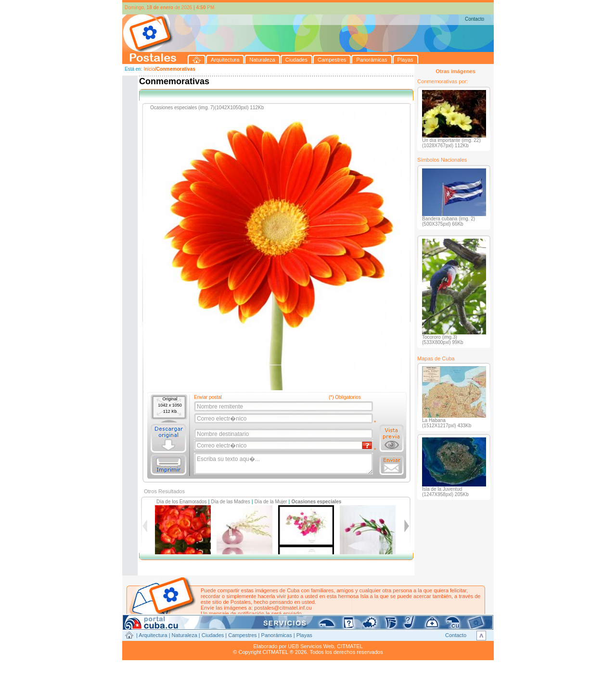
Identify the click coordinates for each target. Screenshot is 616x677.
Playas (304, 635)
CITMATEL (350, 646)
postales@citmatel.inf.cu (283, 608)
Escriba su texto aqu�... (284, 464)
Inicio (149, 69)
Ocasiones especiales (316, 502)
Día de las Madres (231, 502)
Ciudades (213, 635)
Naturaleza (185, 635)
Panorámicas (277, 635)
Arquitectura (153, 635)
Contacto (475, 19)
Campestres (242, 635)
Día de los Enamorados (182, 502)
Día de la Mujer (271, 502)
